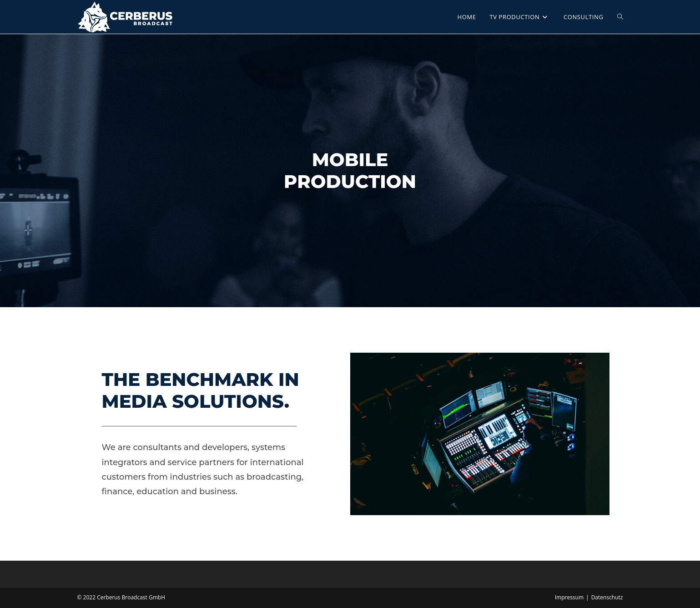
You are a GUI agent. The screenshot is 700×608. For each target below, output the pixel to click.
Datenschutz (607, 597)
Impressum (569, 597)
